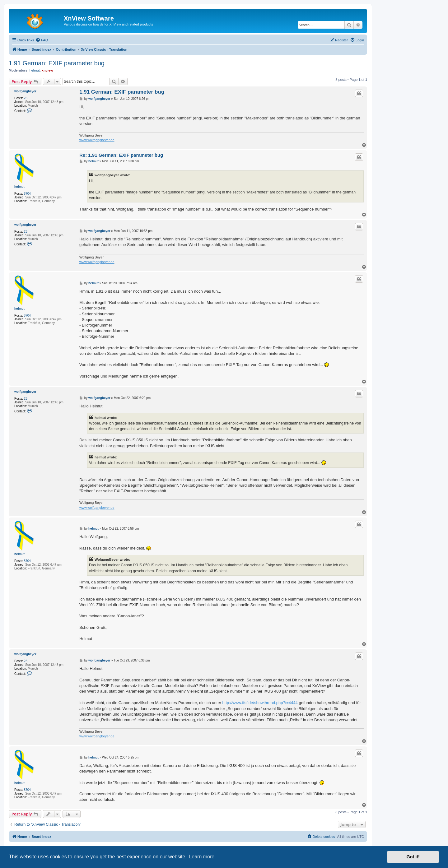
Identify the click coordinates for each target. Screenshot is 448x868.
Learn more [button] (202, 857)
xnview (47, 70)
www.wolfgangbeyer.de (97, 140)
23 (26, 98)
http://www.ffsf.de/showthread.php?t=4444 (260, 703)
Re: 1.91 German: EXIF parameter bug (121, 155)
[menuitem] (42, 40)
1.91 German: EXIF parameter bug (57, 63)
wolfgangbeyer (25, 91)
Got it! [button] (413, 857)
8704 (27, 194)
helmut (35, 70)
